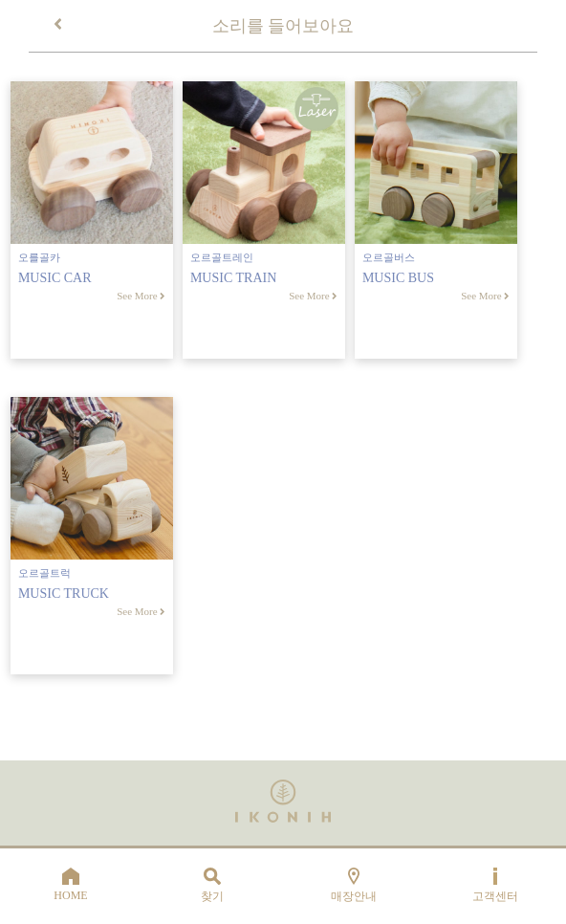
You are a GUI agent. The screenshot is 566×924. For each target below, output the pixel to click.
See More (141, 296)
